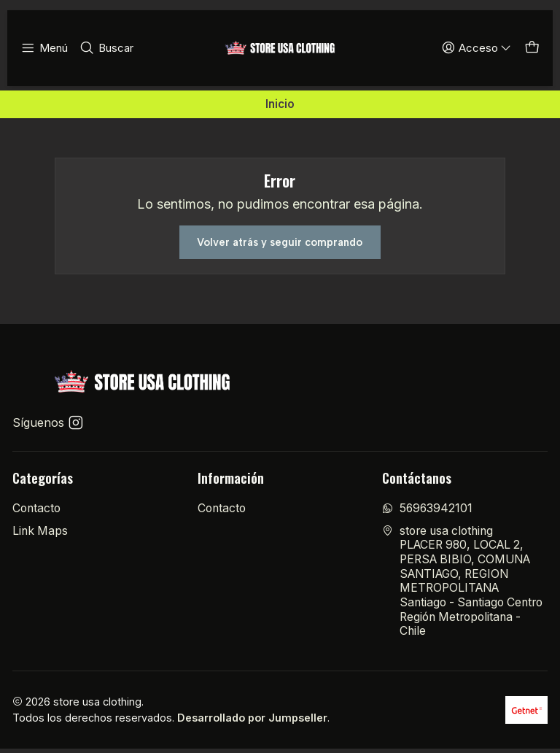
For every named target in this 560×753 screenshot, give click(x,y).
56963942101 (427, 513)
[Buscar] (103, 48)
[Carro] (533, 48)
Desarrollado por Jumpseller (252, 722)
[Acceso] (480, 48)
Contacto (36, 513)
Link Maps (40, 534)
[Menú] (43, 48)
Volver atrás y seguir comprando (280, 244)
